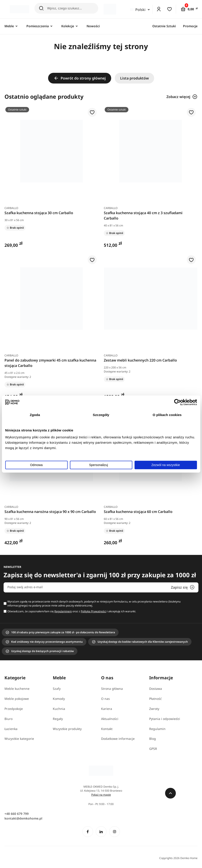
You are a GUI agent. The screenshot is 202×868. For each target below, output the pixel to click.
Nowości (93, 26)
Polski (138, 10)
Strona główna (112, 689)
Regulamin (157, 729)
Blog (153, 739)
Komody (59, 699)
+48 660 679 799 (17, 814)
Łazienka (11, 729)
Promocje (190, 26)
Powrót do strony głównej (80, 78)
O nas (105, 699)
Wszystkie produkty (67, 729)
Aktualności (110, 719)
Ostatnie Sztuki (164, 26)
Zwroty (154, 709)
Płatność (155, 699)
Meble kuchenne (17, 689)
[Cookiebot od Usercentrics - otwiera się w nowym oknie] (177, 402)
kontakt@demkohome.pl (23, 818)
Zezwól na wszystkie (166, 465)
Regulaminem (63, 611)
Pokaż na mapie (101, 795)
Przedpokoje (14, 709)
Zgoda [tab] (35, 415)
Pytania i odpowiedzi (165, 719)
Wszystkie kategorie (19, 739)
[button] (92, 113)
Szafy (57, 689)
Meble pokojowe (17, 699)
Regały (58, 719)
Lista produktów (134, 78)
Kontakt (107, 729)
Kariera (107, 709)
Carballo (11, 208)
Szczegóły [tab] (101, 415)
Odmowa (36, 465)
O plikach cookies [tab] (167, 415)
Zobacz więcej (182, 97)
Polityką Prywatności (94, 611)
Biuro (9, 719)
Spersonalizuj (101, 465)
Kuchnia (59, 709)
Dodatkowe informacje (118, 739)
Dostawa (156, 689)
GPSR (153, 749)
